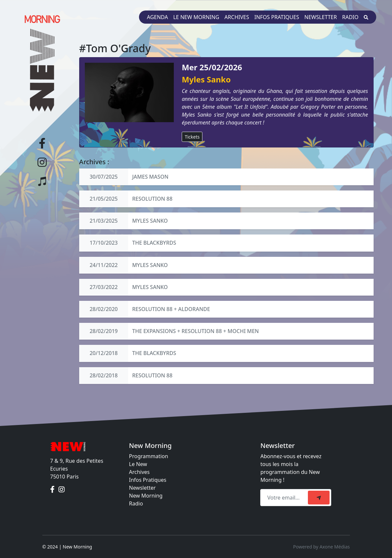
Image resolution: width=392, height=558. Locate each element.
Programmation (149, 456)
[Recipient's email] (285, 498)
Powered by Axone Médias (321, 547)
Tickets (192, 137)
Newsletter (321, 17)
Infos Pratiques (148, 480)
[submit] (319, 498)
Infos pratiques (277, 17)
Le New (138, 464)
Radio (350, 17)
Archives (237, 17)
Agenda (157, 17)
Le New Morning (196, 17)
